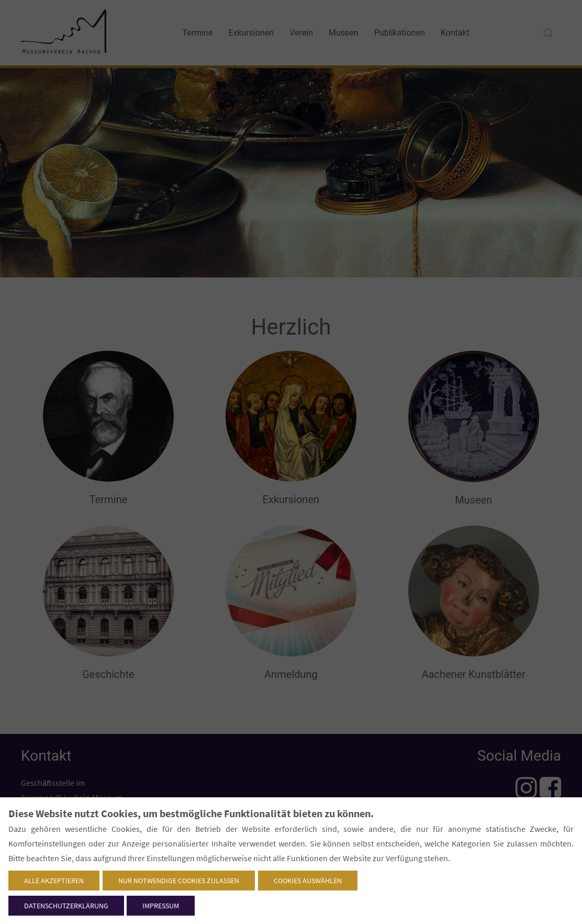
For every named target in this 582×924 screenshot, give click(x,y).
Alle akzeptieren (54, 881)
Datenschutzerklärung (66, 906)
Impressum (161, 906)
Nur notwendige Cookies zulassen (179, 881)
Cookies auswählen (308, 881)
